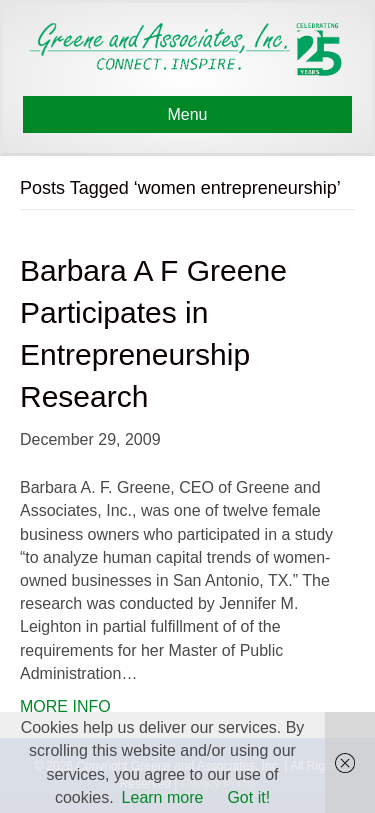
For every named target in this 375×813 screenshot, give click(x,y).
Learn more (163, 797)
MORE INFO (65, 706)
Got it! (248, 797)
